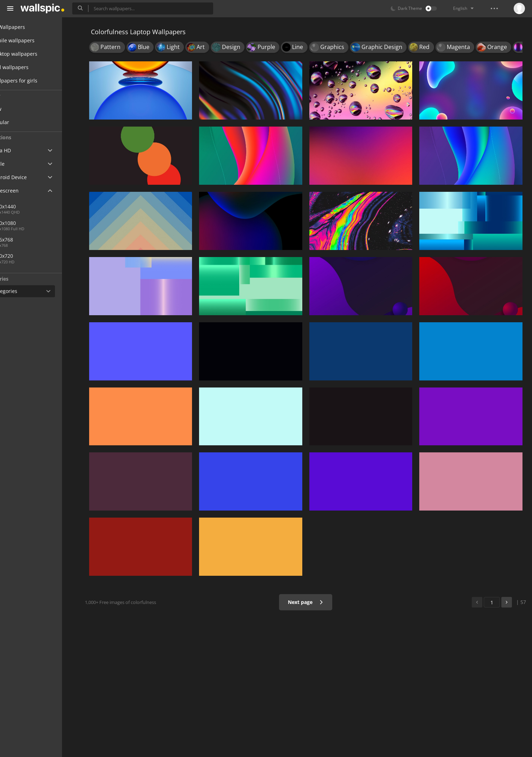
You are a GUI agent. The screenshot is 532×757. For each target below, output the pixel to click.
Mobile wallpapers (34, 40)
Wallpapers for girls (35, 81)
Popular (26, 122)
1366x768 (52, 240)
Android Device (30, 177)
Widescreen (26, 191)
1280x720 (28, 256)
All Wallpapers (29, 27)
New (22, 109)
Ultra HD (22, 150)
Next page (310, 602)
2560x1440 (29, 206)
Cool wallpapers (31, 67)
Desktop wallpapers (35, 54)
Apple (19, 164)
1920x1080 (29, 223)
